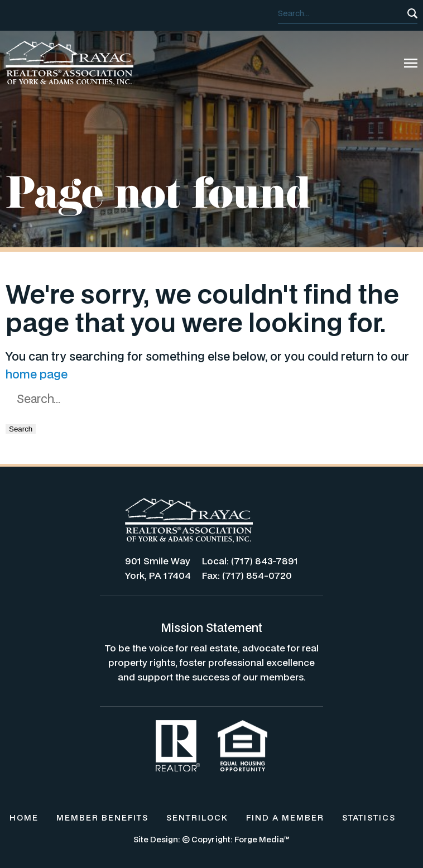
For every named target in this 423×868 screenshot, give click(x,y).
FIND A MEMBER (285, 817)
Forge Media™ (262, 839)
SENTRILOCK (197, 817)
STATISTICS (369, 817)
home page (37, 374)
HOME (24, 817)
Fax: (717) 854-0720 (247, 575)
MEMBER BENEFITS (102, 817)
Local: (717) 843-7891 (250, 561)
